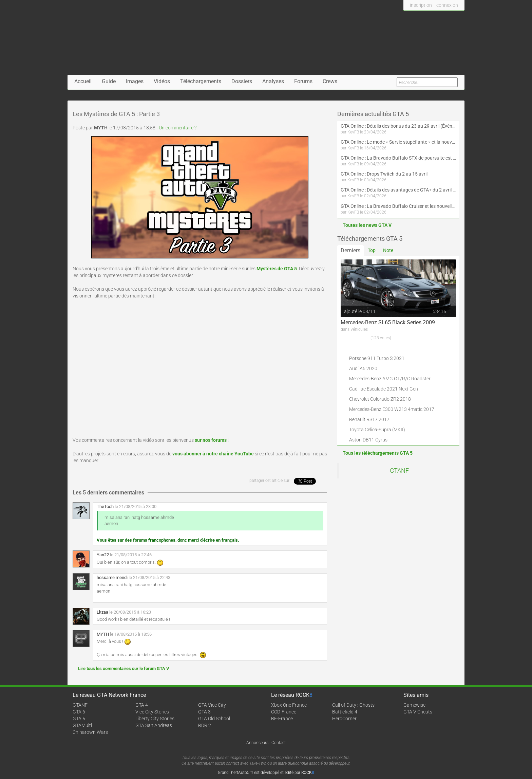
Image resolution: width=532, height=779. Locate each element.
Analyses (273, 81)
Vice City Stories (152, 712)
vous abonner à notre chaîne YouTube (213, 454)
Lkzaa (102, 612)
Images (135, 81)
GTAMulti (82, 725)
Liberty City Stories (155, 719)
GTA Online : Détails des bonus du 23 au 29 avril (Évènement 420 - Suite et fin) (398, 126)
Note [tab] (388, 250)
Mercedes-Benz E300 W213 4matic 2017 (392, 409)
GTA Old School (214, 719)
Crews (330, 81)
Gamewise (414, 705)
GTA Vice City (212, 705)
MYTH (103, 634)
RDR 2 (205, 725)
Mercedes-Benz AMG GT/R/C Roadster (390, 379)
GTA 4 (142, 705)
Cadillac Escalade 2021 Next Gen (384, 389)
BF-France (282, 719)
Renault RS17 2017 (369, 419)
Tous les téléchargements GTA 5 (378, 453)
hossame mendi (112, 577)
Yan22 (103, 555)
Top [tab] (372, 250)
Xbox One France (289, 705)
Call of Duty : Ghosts (353, 705)
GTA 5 (79, 719)
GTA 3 (204, 712)
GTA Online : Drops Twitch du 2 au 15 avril (384, 174)
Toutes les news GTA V (367, 225)
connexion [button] (447, 5)
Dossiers (242, 81)
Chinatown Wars (90, 732)
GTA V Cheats (418, 712)
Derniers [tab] (350, 250)
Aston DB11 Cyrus (368, 440)
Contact (279, 743)
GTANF (399, 471)
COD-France (284, 712)
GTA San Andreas (154, 725)
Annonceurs (257, 743)
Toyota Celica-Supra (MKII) (377, 430)
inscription (421, 5)
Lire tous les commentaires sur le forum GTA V (124, 668)
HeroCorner (344, 719)
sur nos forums (211, 440)
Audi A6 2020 (363, 368)
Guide (109, 81)
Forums (303, 81)
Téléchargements (201, 81)
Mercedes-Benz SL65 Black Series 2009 (388, 322)
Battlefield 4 (345, 712)
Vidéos (162, 81)
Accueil (83, 81)
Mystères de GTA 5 (277, 269)
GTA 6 (79, 712)
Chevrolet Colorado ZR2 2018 (380, 399)
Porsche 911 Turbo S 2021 (377, 358)
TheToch (105, 506)
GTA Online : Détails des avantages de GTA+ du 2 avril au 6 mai (398, 190)
